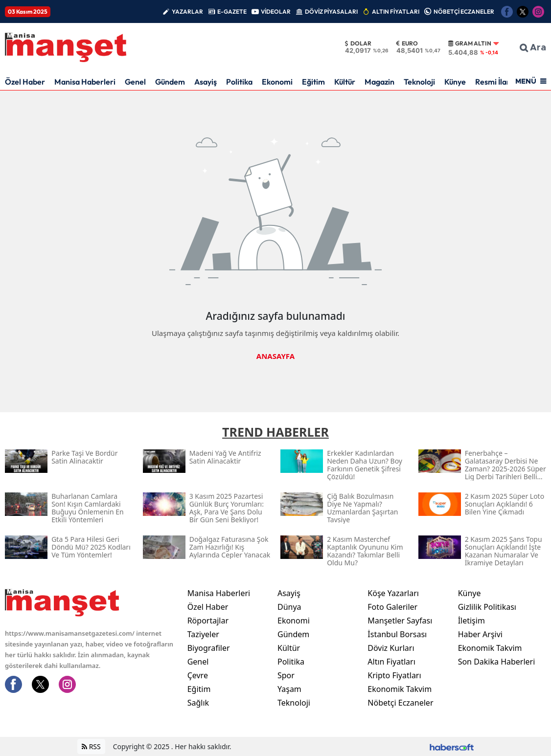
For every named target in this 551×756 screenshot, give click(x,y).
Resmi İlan (493, 82)
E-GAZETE (232, 11)
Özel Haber (25, 82)
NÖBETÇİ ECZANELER (464, 11)
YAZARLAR (187, 11)
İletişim (471, 621)
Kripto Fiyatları (394, 675)
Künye (455, 82)
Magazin (379, 82)
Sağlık (198, 703)
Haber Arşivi (480, 634)
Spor (286, 675)
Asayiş (206, 82)
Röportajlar (208, 621)
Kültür (345, 82)
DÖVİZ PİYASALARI (331, 11)
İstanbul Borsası (397, 634)
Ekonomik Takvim (400, 689)
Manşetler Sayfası (400, 621)
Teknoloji (419, 82)
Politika (239, 82)
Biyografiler (209, 648)
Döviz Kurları (391, 648)
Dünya (289, 607)
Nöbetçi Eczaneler (400, 703)
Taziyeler (203, 634)
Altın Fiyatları (391, 662)
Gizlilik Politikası (487, 607)
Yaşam (289, 689)
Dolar (358, 44)
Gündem (170, 82)
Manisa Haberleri (85, 82)
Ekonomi (277, 82)
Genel (135, 82)
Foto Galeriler (392, 607)
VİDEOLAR (276, 11)
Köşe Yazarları (393, 593)
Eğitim (313, 82)
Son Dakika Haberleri (497, 662)
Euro (407, 44)
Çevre (198, 675)
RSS (91, 746)
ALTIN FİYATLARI (396, 11)
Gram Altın (470, 44)
